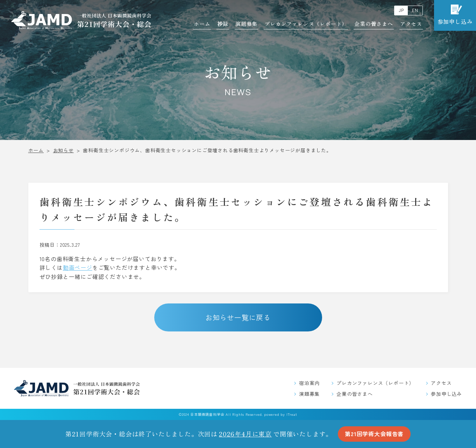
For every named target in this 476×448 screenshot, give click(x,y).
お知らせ (63, 150)
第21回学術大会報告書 (374, 434)
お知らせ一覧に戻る (238, 317)
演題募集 (246, 24)
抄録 (223, 24)
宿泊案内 (309, 383)
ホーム (202, 24)
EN (415, 10)
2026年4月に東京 (245, 434)
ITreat (292, 414)
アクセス (411, 24)
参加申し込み (446, 394)
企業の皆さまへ (374, 24)
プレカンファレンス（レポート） (306, 24)
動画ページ (78, 267)
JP (401, 10)
